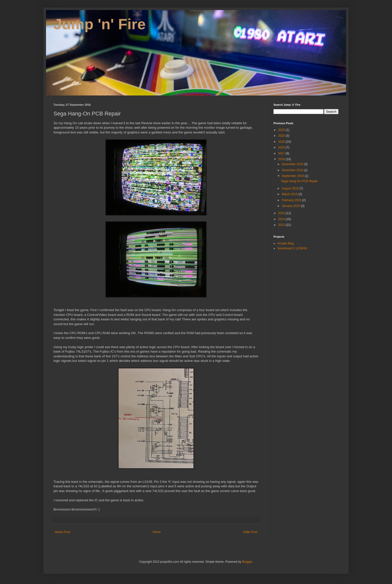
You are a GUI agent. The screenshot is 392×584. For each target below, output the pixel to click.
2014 (282, 219)
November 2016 (293, 170)
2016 (282, 159)
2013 (282, 225)
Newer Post (62, 532)
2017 (282, 153)
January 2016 (291, 206)
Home (157, 532)
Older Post (250, 532)
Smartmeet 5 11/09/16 (292, 248)
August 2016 (291, 188)
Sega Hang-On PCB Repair (299, 181)
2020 (282, 136)
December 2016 (293, 164)
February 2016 (292, 200)
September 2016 (293, 176)
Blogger (247, 562)
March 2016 (290, 194)
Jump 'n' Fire (100, 24)
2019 (282, 142)
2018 (282, 147)
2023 (282, 130)
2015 (282, 213)
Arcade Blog (285, 243)
